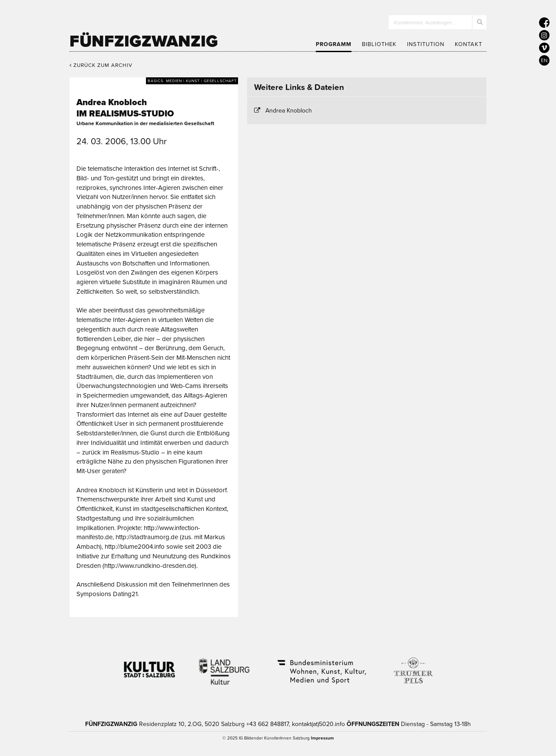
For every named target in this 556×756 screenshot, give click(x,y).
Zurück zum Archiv (101, 65)
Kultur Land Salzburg (224, 666)
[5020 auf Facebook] (544, 23)
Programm (334, 44)
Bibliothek (379, 44)
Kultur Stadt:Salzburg (150, 666)
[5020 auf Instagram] (544, 35)
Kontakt (468, 44)
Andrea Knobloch (289, 111)
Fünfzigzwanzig (144, 41)
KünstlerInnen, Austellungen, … (426, 23)
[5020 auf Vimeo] (544, 48)
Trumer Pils (413, 666)
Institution (426, 44)
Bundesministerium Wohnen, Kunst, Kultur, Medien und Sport (321, 666)
